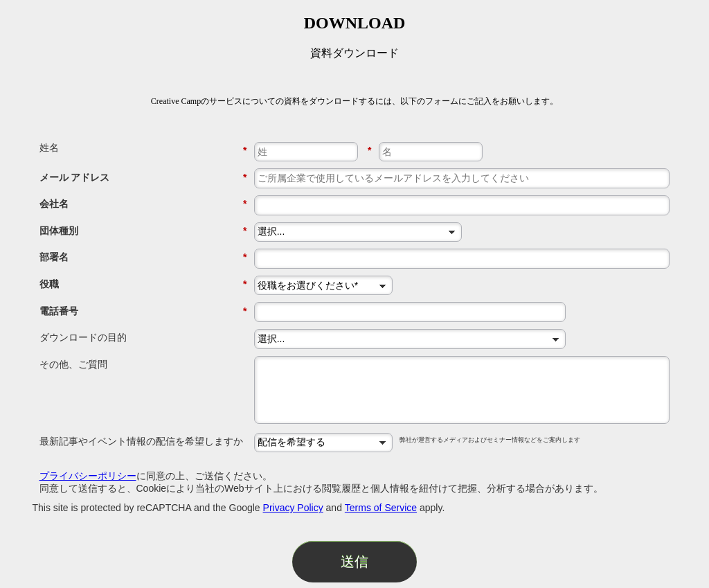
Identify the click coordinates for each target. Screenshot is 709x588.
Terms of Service (381, 508)
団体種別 (143, 231)
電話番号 (143, 311)
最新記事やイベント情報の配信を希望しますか (141, 441)
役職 (143, 284)
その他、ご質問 (73, 364)
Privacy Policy (293, 508)
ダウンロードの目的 (83, 337)
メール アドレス (143, 178)
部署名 (143, 257)
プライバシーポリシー (88, 476)
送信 (354, 562)
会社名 (143, 204)
